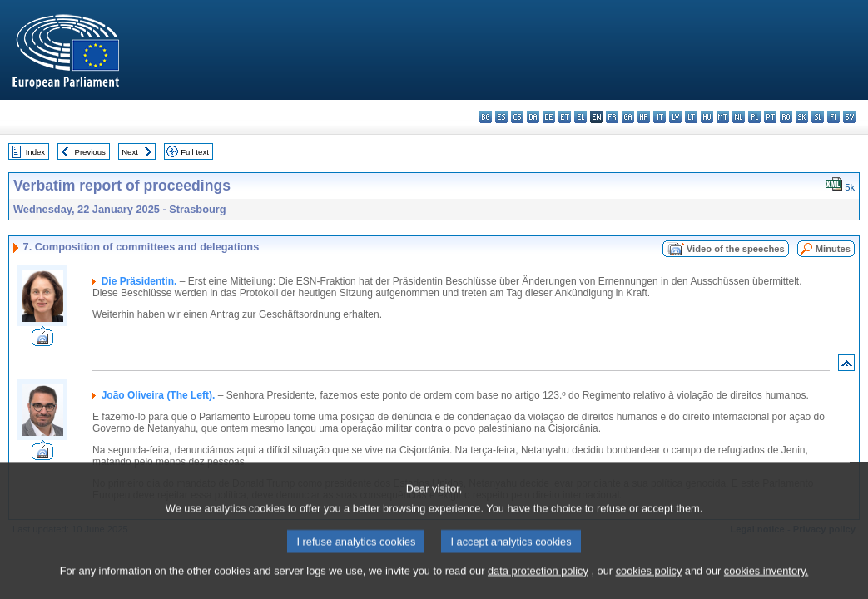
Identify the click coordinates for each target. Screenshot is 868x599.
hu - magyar (707, 117)
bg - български (486, 117)
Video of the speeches (736, 249)
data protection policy (538, 584)
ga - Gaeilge (628, 117)
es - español (501, 117)
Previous (90, 152)
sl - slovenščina (818, 117)
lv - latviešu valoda (675, 117)
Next (130, 152)
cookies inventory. (766, 584)
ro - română (786, 117)
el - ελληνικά (580, 117)
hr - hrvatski (644, 117)
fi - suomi (833, 117)
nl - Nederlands (739, 117)
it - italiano (660, 117)
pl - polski (754, 117)
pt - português (770, 117)
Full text (195, 152)
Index (35, 152)
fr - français (612, 117)
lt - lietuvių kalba (691, 117)
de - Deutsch (549, 117)
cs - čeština (517, 117)
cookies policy (649, 584)
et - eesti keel (565, 117)
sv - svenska (849, 117)
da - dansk (533, 117)
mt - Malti (723, 117)
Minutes (833, 249)
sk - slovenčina (802, 117)
